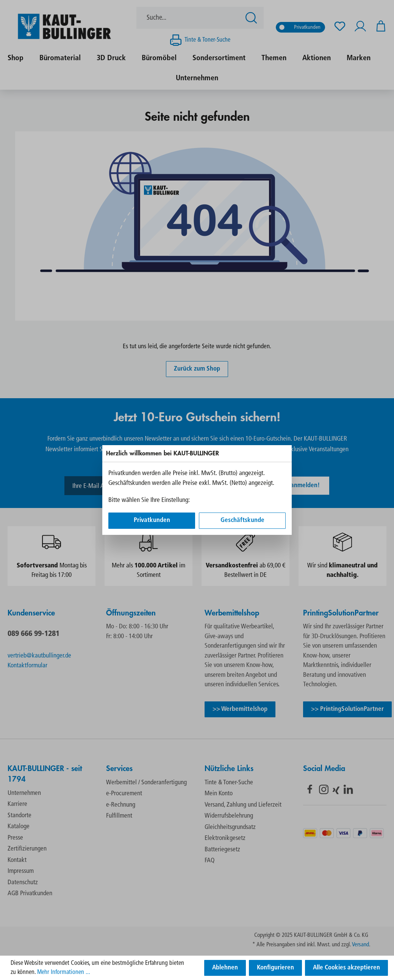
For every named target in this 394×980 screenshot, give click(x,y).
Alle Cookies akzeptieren (346, 968)
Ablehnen (225, 968)
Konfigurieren (275, 968)
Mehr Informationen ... (64, 972)
